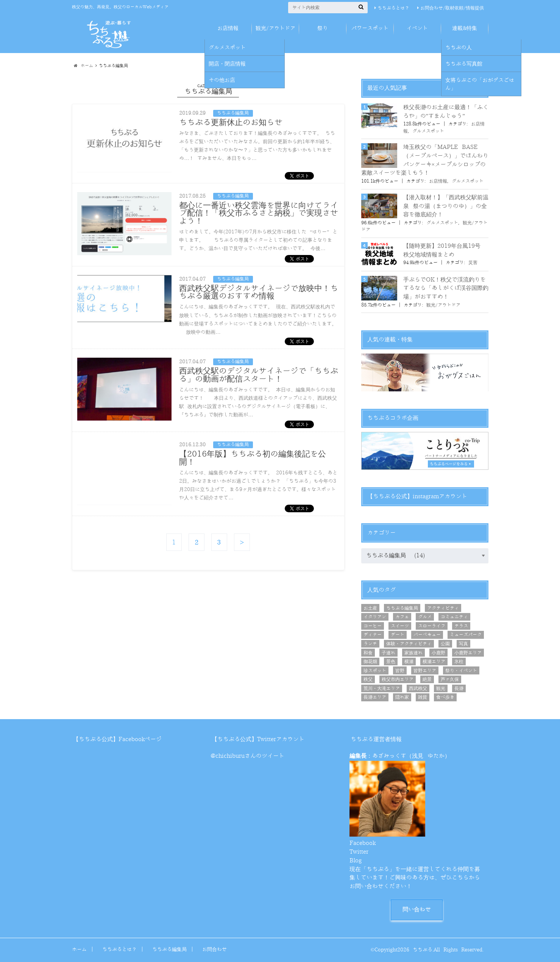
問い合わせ (417, 910)
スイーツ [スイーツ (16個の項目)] (400, 626)
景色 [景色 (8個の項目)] (391, 662)
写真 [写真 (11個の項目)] (463, 644)
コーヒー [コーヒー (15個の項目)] (373, 626)
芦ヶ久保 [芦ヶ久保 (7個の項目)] (450, 679)
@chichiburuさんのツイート (247, 756)
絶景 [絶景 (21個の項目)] (427, 679)
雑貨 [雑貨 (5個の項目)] (423, 697)
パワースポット (370, 28)
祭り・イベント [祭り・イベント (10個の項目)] (461, 671)
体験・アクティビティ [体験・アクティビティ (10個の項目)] (409, 644)
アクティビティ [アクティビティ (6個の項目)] (443, 608)
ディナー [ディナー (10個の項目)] (373, 635)
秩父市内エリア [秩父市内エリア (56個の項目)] (398, 679)
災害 (473, 263)
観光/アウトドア (275, 28)
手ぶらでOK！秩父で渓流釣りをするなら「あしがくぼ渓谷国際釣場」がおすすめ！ (446, 288)
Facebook (363, 843)
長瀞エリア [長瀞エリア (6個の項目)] (375, 697)
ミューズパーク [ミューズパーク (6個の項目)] (466, 635)
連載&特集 (465, 28)
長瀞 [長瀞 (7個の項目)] (459, 688)
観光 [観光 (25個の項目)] (441, 688)
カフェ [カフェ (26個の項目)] (402, 617)
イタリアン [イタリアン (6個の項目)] (375, 617)
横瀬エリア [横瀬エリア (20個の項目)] (434, 662)
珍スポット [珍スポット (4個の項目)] (375, 671)
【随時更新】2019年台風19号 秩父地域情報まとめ (442, 250)
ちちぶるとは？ (393, 8)
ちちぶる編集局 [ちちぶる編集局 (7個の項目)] (402, 608)
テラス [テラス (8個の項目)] (461, 626)
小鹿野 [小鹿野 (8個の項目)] (438, 653)
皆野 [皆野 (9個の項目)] (400, 671)
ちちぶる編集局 (169, 949)
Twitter (359, 852)
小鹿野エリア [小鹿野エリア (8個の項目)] (468, 653)
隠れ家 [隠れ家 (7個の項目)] (402, 697)
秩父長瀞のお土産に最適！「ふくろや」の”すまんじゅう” (446, 112)
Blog (356, 861)
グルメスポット (428, 131)
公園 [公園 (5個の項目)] (445, 644)
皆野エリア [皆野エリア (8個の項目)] (425, 671)
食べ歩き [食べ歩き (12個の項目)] (445, 697)
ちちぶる (423, 950)
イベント (417, 28)
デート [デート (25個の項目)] (398, 635)
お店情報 (228, 28)
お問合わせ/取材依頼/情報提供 (452, 8)
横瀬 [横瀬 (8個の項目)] (409, 662)
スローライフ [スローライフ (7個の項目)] (432, 626)
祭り (323, 28)
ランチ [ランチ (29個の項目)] (370, 644)
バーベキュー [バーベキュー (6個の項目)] (427, 635)
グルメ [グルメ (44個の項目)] (425, 617)
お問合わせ (214, 949)
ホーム (79, 949)
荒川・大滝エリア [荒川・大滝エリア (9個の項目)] (382, 688)
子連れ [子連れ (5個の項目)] (388, 653)
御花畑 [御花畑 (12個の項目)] (370, 662)
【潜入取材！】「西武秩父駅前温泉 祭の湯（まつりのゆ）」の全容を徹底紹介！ (446, 206)
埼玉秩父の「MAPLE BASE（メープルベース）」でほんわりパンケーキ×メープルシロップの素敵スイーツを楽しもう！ (425, 160)
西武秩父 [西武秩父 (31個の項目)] (418, 688)
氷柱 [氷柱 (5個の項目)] (459, 662)
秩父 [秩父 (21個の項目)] (368, 679)
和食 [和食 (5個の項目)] (368, 653)
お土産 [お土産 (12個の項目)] (370, 608)
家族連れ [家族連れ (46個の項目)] (413, 653)
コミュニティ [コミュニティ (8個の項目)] (454, 617)
